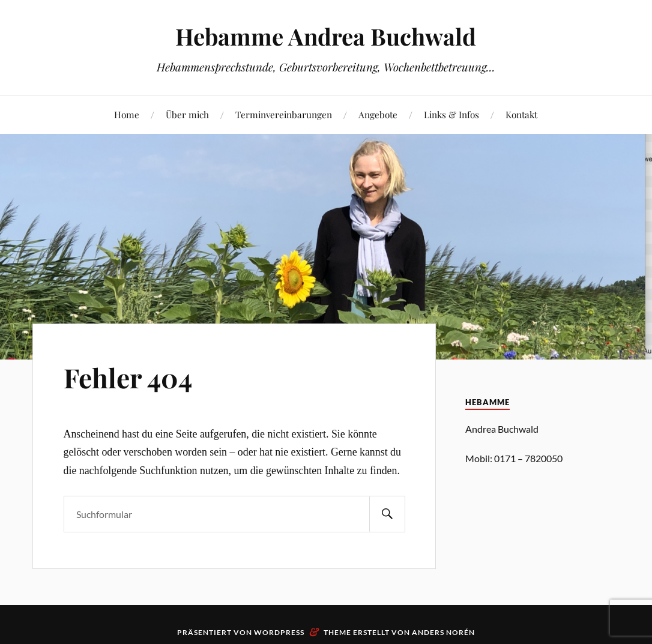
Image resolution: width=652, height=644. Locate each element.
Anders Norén (443, 632)
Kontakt (521, 114)
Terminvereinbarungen (284, 114)
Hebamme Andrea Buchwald (326, 36)
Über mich (187, 114)
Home (127, 114)
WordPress (279, 632)
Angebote (378, 114)
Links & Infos (451, 114)
